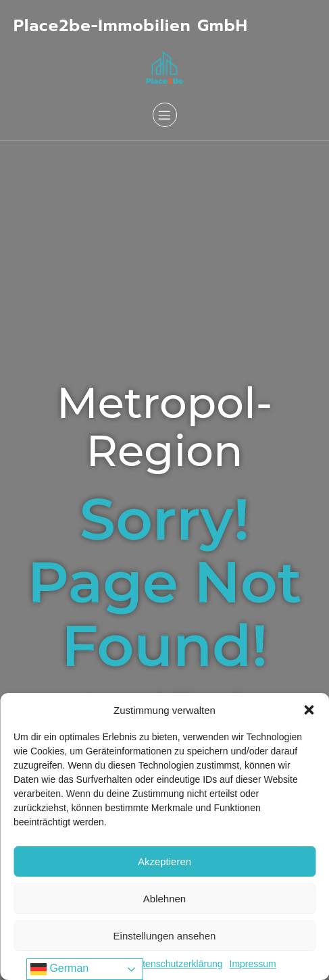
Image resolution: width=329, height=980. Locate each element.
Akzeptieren (164, 861)
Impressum (253, 964)
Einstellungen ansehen (165, 936)
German (59, 969)
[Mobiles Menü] (165, 115)
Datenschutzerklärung (176, 964)
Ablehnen (164, 899)
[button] (309, 710)
